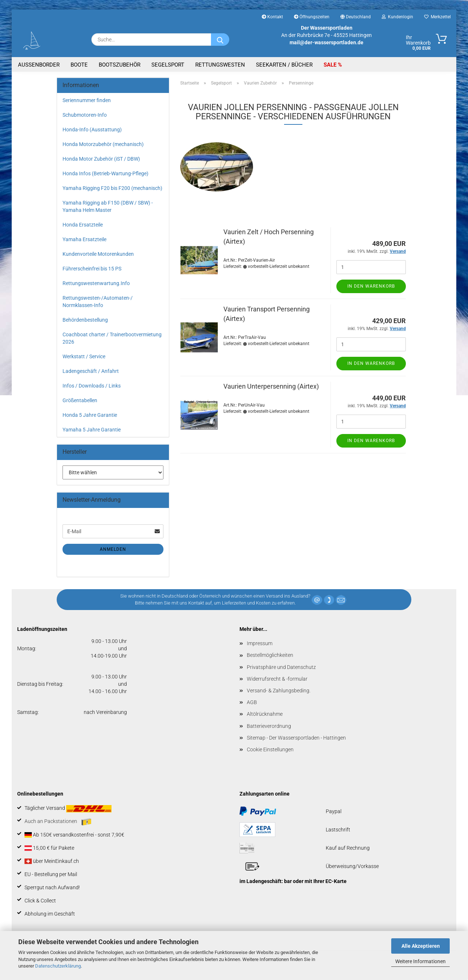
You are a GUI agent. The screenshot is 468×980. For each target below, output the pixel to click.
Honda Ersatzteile (83, 225)
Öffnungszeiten (312, 17)
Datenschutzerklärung (58, 966)
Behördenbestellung (85, 320)
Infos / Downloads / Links (92, 386)
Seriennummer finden (87, 100)
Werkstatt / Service (84, 356)
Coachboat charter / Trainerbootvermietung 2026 (112, 338)
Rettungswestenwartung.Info (96, 283)
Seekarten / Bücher (284, 65)
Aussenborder (39, 65)
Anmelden (113, 549)
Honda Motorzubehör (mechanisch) (103, 144)
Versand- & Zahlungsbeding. (279, 691)
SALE (331, 65)
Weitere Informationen (420, 961)
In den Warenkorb (371, 286)
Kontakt (272, 17)
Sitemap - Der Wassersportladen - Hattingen (296, 738)
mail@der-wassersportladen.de (327, 42)
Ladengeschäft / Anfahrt (91, 371)
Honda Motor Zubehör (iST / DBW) (101, 159)
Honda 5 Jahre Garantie (90, 415)
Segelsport (168, 65)
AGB (252, 702)
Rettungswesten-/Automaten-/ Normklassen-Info (98, 302)
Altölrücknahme (265, 714)
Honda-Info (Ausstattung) (92, 130)
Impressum (260, 643)
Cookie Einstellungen (270, 749)
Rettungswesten (220, 65)
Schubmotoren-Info (85, 115)
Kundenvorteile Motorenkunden (98, 254)
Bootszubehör (120, 65)
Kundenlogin (397, 17)
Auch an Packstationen (58, 822)
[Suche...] (220, 40)
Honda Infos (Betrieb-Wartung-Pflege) (105, 173)
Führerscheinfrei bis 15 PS (92, 269)
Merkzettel (437, 17)
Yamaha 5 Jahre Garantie (92, 430)
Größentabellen (80, 400)
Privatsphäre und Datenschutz (281, 667)
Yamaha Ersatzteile (84, 239)
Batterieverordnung (269, 726)
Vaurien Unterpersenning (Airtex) (271, 386)
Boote (79, 65)
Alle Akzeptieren (421, 946)
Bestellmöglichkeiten (270, 655)
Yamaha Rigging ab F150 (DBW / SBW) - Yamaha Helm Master (108, 206)
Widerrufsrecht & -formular (277, 679)
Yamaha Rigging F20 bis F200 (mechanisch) (112, 188)
